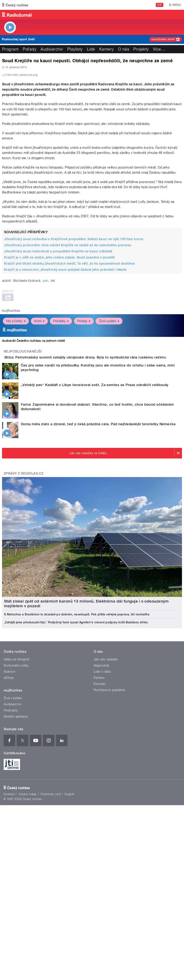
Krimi (39, 424)
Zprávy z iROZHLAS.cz (24, 588)
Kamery (107, 49)
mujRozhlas (11, 414)
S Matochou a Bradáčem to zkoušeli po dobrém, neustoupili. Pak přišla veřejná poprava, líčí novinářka (77, 729)
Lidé (91, 49)
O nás (124, 49)
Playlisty (75, 49)
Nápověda (101, 780)
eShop (9, 793)
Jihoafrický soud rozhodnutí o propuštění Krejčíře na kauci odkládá (58, 355)
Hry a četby (16, 424)
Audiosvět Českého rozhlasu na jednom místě (33, 444)
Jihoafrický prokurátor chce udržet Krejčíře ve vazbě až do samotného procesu (68, 348)
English (70, 909)
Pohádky (61, 424)
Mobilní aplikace (16, 831)
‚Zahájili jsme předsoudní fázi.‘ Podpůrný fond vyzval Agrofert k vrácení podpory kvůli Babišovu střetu (76, 737)
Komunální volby (16, 780)
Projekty (141, 49)
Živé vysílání (109, 424)
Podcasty (11, 825)
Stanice (9, 786)
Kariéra (99, 793)
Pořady (30, 49)
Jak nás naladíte (106, 774)
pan (45, 384)
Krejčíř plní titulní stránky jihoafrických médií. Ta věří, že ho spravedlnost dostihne (69, 367)
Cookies (9, 909)
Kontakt (100, 799)
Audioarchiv (52, 49)
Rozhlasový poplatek (109, 805)
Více (159, 49)
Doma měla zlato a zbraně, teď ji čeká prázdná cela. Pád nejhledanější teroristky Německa (98, 539)
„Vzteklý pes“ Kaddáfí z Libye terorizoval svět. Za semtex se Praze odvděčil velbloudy (95, 500)
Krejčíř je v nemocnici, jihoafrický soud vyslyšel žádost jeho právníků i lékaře (65, 373)
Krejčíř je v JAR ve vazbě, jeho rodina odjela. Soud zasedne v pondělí (59, 361)
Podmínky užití (51, 909)
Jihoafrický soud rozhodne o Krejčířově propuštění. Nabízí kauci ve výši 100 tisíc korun (74, 342)
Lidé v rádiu (102, 786)
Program (10, 49)
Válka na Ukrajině (16, 774)
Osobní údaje (28, 909)
